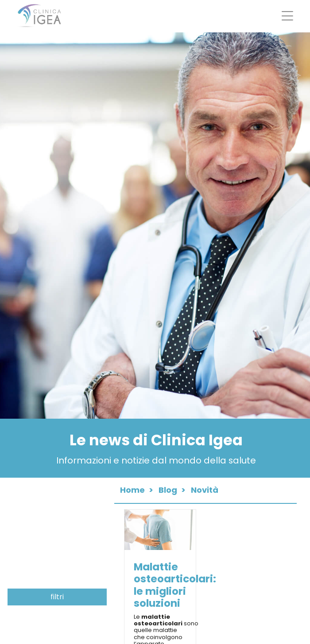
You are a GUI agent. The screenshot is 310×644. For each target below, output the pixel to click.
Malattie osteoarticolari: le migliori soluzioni (175, 585)
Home (132, 490)
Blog (168, 490)
